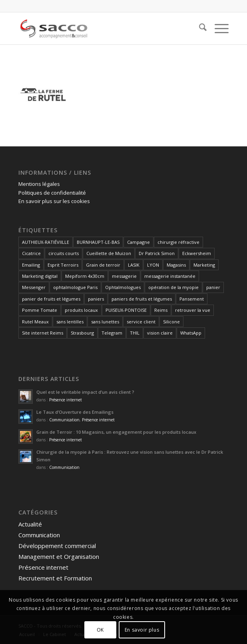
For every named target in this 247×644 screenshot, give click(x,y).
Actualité (30, 524)
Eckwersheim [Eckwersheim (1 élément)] (197, 253)
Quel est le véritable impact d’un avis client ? (85, 392)
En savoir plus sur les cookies (54, 201)
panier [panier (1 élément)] (213, 287)
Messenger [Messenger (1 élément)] (34, 287)
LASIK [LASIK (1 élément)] (134, 265)
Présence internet (66, 400)
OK (100, 630)
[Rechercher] (199, 28)
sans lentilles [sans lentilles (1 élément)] (70, 322)
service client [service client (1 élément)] (141, 322)
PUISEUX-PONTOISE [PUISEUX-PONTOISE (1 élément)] (126, 310)
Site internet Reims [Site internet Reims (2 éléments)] (43, 333)
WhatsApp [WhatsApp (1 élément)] (191, 333)
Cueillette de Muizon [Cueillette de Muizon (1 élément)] (109, 253)
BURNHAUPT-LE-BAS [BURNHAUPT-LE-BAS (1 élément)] (98, 242)
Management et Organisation (59, 556)
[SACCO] (102, 28)
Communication (64, 420)
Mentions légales (39, 184)
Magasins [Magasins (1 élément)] (176, 265)
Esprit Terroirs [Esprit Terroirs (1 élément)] (63, 265)
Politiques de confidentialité (52, 193)
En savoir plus (142, 630)
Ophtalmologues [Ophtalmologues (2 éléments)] (123, 287)
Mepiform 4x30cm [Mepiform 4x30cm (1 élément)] (85, 276)
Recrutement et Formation (55, 578)
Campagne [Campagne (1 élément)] (138, 242)
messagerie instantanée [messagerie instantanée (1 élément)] (170, 276)
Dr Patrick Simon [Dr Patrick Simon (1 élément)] (157, 253)
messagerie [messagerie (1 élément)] (124, 276)
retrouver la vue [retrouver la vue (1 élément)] (193, 310)
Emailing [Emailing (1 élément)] (31, 265)
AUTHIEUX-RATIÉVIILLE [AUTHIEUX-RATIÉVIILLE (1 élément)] (46, 242)
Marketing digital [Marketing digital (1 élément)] (40, 276)
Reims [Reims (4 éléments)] (161, 310)
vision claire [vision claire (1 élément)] (160, 333)
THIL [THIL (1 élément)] (135, 333)
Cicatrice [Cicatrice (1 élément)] (31, 253)
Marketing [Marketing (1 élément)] (204, 265)
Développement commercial (57, 546)
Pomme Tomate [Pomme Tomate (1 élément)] (40, 310)
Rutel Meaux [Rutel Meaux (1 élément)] (35, 322)
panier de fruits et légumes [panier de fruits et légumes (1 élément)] (51, 299)
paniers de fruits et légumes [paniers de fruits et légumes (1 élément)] (142, 299)
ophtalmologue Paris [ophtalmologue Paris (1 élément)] (75, 287)
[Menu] (218, 28)
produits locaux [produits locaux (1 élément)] (81, 310)
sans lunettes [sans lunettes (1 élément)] (105, 322)
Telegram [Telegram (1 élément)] (112, 333)
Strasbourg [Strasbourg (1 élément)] (82, 333)
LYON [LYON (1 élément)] (153, 265)
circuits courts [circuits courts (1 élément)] (64, 253)
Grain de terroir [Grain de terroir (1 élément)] (103, 265)
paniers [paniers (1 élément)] (96, 299)
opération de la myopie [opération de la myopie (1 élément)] (173, 287)
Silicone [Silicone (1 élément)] (171, 322)
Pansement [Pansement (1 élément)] (192, 299)
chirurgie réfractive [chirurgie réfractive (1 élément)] (178, 242)
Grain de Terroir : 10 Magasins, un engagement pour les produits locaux (116, 432)
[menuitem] (199, 28)
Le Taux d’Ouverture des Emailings (75, 412)
